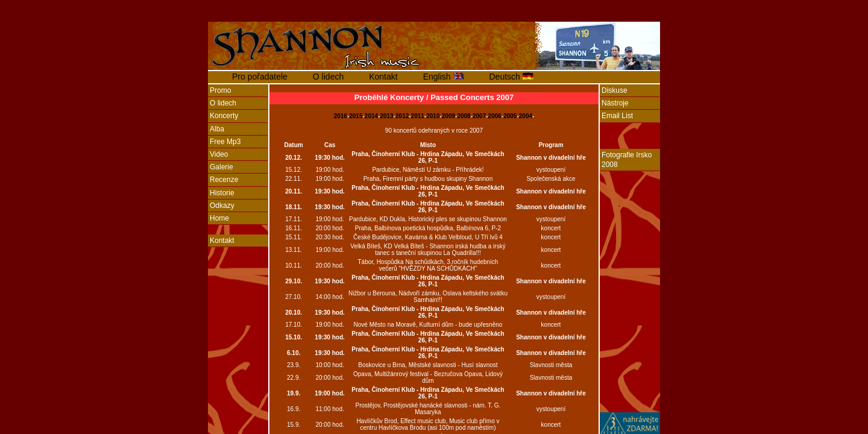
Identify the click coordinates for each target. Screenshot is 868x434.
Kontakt (383, 77)
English (438, 77)
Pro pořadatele (260, 77)
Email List (617, 116)
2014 (371, 116)
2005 (510, 116)
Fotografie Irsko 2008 (627, 160)
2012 (402, 116)
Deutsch (506, 77)
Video (219, 154)
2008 (464, 116)
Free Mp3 (225, 142)
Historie (222, 193)
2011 (418, 116)
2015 (356, 116)
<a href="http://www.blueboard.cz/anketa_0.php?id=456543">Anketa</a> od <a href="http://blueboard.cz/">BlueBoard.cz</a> (238, 359)
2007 (479, 116)
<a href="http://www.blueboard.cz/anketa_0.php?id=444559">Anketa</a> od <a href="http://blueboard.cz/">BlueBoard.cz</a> (630, 296)
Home (219, 218)
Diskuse (615, 90)
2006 (495, 116)
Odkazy (222, 206)
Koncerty (224, 116)
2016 (341, 116)
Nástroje (615, 103)
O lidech (328, 77)
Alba (217, 129)
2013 (386, 116)
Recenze (224, 180)
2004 (526, 116)
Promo (220, 90)
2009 (448, 116)
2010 (433, 116)
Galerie (222, 167)
